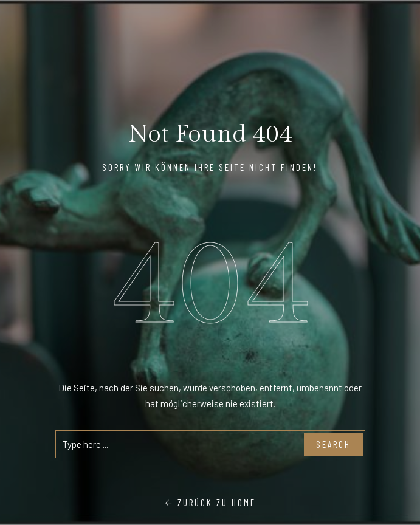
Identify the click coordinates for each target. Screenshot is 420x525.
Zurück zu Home (210, 503)
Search (333, 444)
